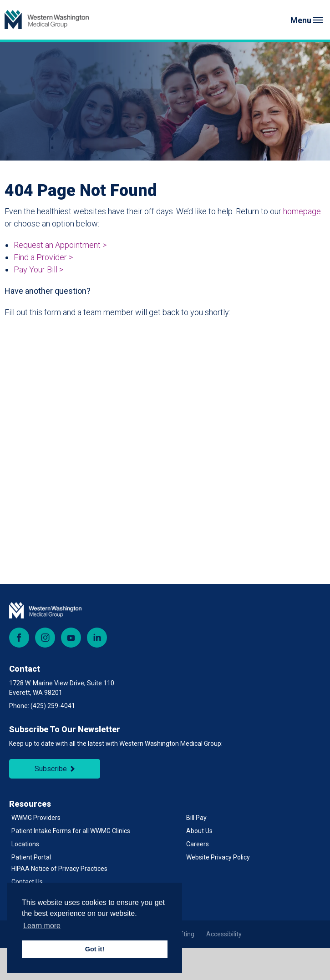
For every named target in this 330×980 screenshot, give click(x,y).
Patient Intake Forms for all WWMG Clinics (71, 831)
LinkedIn (97, 638)
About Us (199, 831)
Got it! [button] (95, 949)
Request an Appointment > (60, 245)
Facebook (19, 638)
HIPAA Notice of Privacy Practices (59, 869)
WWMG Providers (36, 818)
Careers (198, 844)
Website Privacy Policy (218, 857)
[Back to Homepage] (47, 20)
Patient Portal (31, 857)
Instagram (45, 638)
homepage (302, 211)
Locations (25, 844)
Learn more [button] (42, 926)
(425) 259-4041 (53, 706)
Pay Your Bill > (38, 269)
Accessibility (224, 934)
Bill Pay (196, 818)
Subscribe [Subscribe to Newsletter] (51, 769)
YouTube (71, 638)
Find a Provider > (43, 257)
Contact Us (27, 882)
